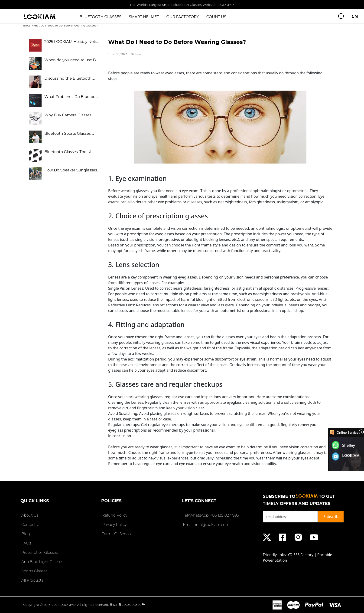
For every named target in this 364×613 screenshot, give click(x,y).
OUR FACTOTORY (183, 17)
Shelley (349, 445)
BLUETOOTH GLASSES (101, 17)
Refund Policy (114, 515)
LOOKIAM (351, 456)
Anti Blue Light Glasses (42, 562)
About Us (29, 515)
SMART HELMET (144, 17)
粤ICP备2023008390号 (127, 605)
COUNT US (216, 17)
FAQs (26, 543)
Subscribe (332, 517)
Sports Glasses (34, 571)
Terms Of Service (117, 534)
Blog (26, 25)
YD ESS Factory (301, 555)
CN (355, 16)
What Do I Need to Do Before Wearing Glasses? (65, 25)
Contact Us (31, 525)
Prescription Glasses (39, 552)
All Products (32, 580)
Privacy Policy (114, 525)
